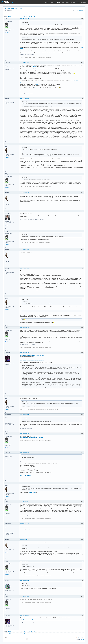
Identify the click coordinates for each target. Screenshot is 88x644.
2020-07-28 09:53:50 (25, 144)
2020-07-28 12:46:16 (25, 211)
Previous (9, 16)
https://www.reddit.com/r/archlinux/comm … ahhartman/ (32, 360)
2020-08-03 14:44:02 (25, 597)
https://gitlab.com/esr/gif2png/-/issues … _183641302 (32, 619)
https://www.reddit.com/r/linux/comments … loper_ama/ (32, 355)
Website (8, 32)
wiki (45, 66)
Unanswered (81, 10)
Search (12, 8)
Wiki (63, 2)
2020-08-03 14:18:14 (25, 580)
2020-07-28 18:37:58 (25, 250)
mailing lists (39, 84)
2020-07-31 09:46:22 (25, 296)
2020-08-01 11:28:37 (25, 396)
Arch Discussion (13, 14)
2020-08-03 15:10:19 (25, 615)
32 (29, 16)
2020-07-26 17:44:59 (25, 63)
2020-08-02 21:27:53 (25, 523)
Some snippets (28, 91)
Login (21, 8)
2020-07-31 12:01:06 (25, 328)
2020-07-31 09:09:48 (25, 268)
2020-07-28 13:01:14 (25, 231)
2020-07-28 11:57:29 (25, 174)
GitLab (68, 2)
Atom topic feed (81, 638)
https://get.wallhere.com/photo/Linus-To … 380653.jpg (32, 438)
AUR (78, 2)
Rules (9, 8)
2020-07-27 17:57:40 (25, 98)
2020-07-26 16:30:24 (25, 19)
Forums (58, 2)
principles (34, 66)
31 (27, 16)
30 (24, 16)
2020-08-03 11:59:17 (25, 561)
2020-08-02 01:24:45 (25, 452)
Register (17, 8)
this (35, 88)
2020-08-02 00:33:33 (25, 434)
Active (77, 10)
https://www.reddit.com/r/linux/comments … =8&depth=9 (49, 358)
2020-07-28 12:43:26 (25, 193)
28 (20, 16)
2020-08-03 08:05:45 (25, 539)
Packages (52, 2)
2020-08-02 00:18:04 (25, 415)
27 (17, 16)
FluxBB (82, 639)
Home (47, 2)
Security (73, 2)
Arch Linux (8, 2)
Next (34, 16)
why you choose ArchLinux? (28, 14)
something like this (32, 493)
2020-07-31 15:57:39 (25, 353)
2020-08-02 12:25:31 (25, 502)
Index (5, 8)
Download (84, 2)
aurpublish (37, 391)
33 (32, 16)
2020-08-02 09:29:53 (25, 483)
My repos (22, 91)
